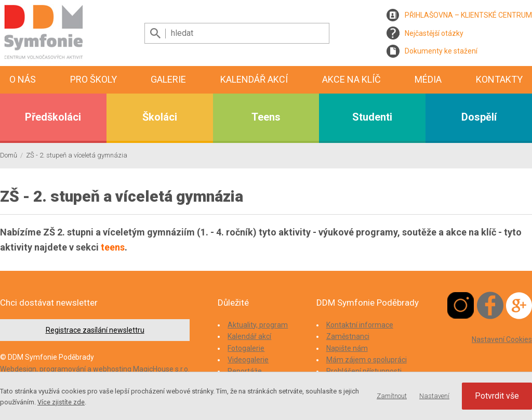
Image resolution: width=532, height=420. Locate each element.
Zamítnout (392, 396)
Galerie (168, 79)
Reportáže (245, 371)
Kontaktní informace (360, 325)
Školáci (160, 117)
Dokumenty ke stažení (441, 51)
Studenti (372, 117)
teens (113, 247)
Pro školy (94, 79)
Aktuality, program (258, 325)
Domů (9, 155)
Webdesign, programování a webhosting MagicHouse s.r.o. (95, 369)
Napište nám (347, 348)
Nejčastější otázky (434, 33)
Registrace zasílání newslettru (95, 330)
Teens (266, 117)
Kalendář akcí (254, 79)
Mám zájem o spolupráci (367, 360)
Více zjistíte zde (61, 402)
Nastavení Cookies (502, 339)
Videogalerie (248, 360)
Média (428, 79)
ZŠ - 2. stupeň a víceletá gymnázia (77, 155)
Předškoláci (53, 117)
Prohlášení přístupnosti (364, 371)
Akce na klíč (351, 79)
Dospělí (479, 117)
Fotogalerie (246, 348)
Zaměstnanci (348, 336)
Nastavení (434, 396)
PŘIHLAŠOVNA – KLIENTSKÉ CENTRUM (468, 15)
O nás (23, 79)
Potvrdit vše (497, 396)
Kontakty (499, 79)
